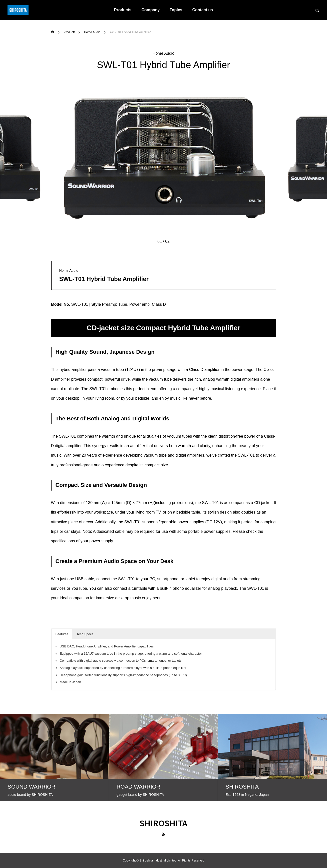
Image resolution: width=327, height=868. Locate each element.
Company (150, 10)
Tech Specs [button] (85, 634)
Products (123, 10)
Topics (176, 10)
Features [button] (62, 634)
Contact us (203, 10)
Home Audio (163, 53)
